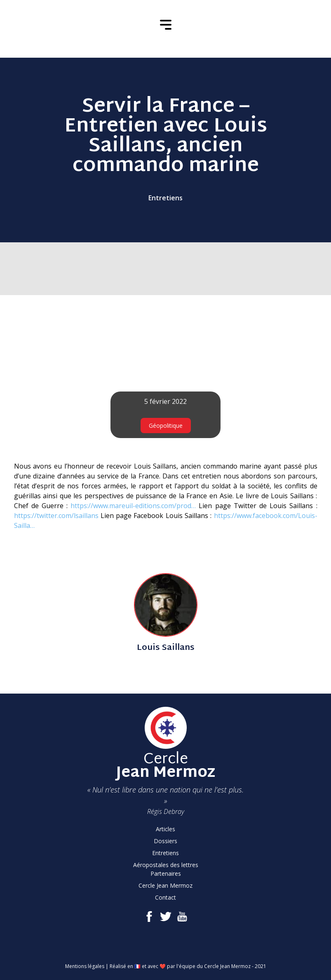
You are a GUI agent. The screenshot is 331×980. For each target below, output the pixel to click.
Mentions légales (85, 966)
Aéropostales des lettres (166, 865)
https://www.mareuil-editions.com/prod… (133, 506)
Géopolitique (166, 426)
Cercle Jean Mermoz (165, 885)
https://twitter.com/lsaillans (56, 516)
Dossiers (165, 841)
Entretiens (165, 198)
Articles (165, 829)
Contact (165, 897)
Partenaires (166, 873)
